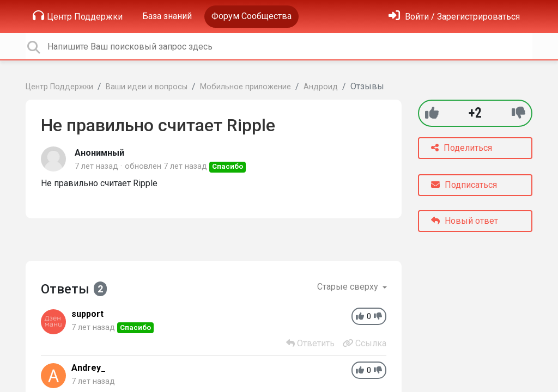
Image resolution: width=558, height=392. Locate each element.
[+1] (432, 113)
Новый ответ (465, 221)
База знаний (167, 16)
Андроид (321, 87)
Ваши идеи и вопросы (147, 87)
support (87, 314)
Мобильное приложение (245, 87)
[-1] (518, 113)
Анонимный (99, 153)
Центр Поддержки (78, 16)
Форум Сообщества (251, 16)
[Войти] (454, 17)
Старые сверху (349, 287)
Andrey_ (89, 368)
